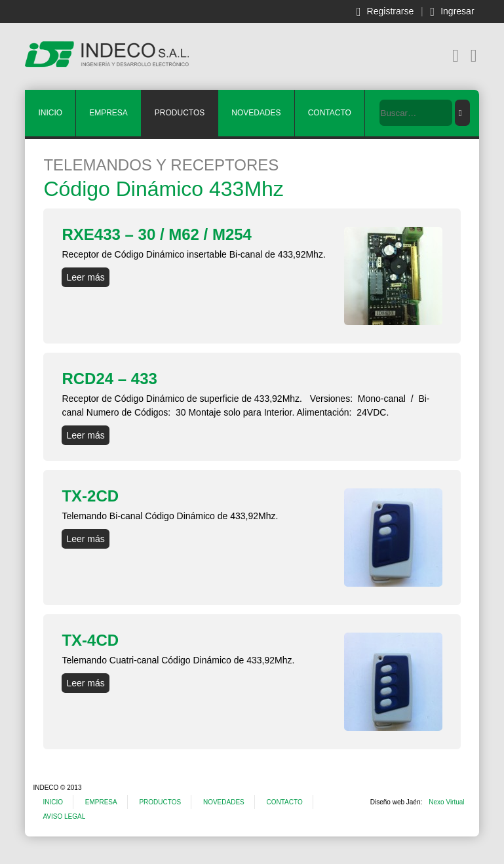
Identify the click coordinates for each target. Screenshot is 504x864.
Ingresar (457, 11)
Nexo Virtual (446, 802)
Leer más (85, 277)
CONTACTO (330, 113)
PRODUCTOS (180, 113)
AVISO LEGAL (64, 816)
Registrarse (391, 11)
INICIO (50, 113)
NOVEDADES (256, 113)
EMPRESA (108, 113)
